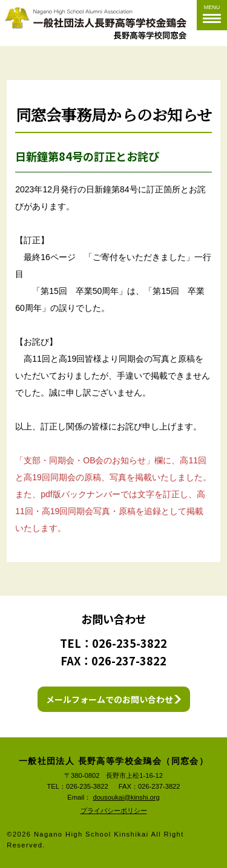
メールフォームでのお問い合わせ (110, 699)
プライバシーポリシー (114, 811)
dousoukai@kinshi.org (126, 797)
